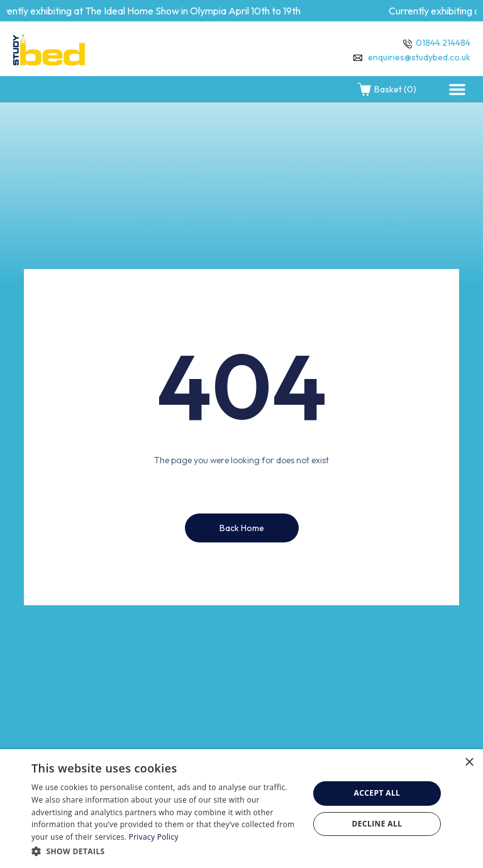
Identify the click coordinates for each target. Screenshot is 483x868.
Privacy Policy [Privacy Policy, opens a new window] (154, 837)
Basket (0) (386, 89)
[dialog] (241, 809)
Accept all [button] (377, 793)
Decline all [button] (377, 824)
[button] (457, 89)
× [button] (469, 763)
